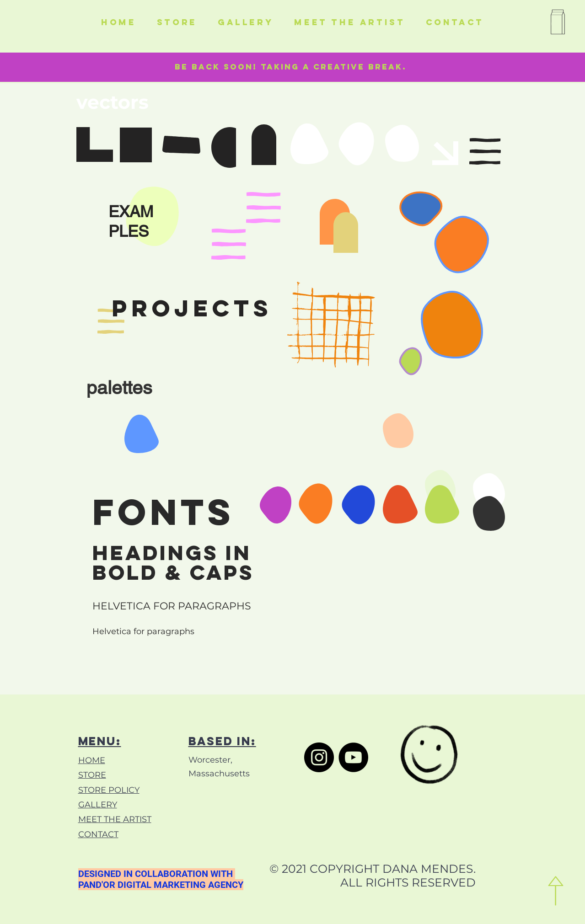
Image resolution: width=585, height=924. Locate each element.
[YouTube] (353, 757)
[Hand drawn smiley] (430, 759)
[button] (556, 24)
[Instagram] (319, 757)
